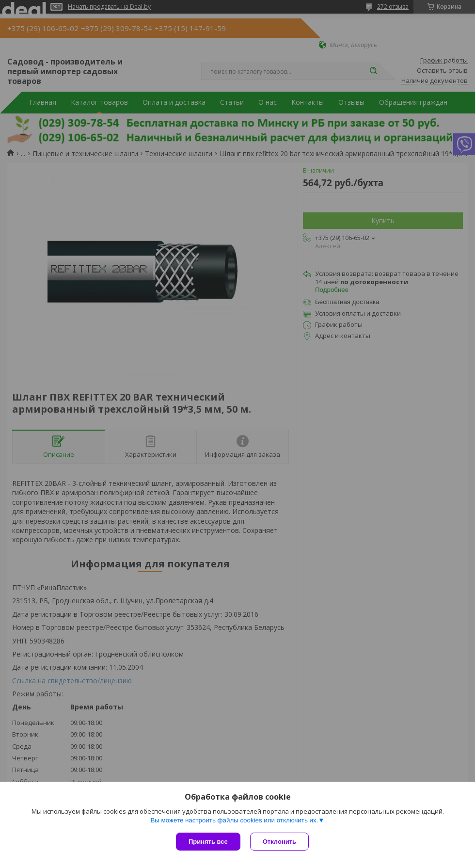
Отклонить (279, 842)
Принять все (208, 842)
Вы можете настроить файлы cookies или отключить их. (234, 820)
